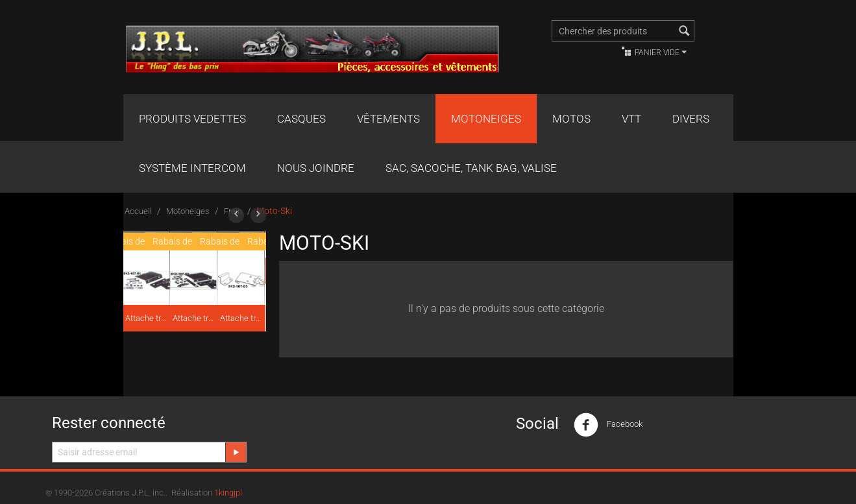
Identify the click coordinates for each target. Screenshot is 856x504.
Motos (571, 119)
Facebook (608, 425)
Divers (691, 119)
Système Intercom (192, 168)
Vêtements (388, 119)
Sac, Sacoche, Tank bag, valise (471, 168)
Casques (301, 119)
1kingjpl (228, 493)
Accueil (138, 211)
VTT (631, 119)
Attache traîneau (147, 318)
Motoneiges (486, 119)
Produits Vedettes (192, 119)
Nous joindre (316, 168)
